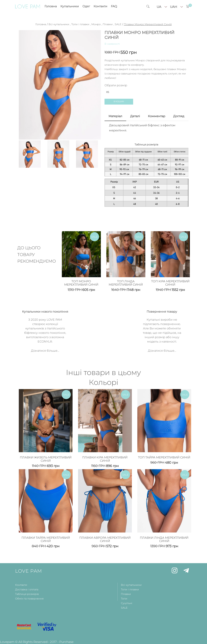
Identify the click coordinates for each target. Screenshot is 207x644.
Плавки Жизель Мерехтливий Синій (46, 459)
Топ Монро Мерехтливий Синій (81, 283)
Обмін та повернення (29, 599)
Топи (124, 599)
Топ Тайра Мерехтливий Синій (164, 457)
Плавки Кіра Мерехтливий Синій (105, 459)
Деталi (135, 116)
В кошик (119, 102)
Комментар (157, 116)
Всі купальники (59, 24)
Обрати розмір (116, 85)
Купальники (70, 6)
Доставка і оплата (27, 589)
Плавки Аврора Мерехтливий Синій (105, 539)
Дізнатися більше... (45, 351)
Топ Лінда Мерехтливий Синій (126, 283)
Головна (51, 6)
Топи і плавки (80, 24)
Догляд (179, 116)
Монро (96, 24)
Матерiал (115, 116)
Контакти (100, 6)
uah (174, 7)
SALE (118, 24)
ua (159, 7)
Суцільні (127, 603)
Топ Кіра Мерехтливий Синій (170, 283)
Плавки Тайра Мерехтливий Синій (46, 539)
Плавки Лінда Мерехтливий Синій (164, 539)
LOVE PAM (29, 571)
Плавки (108, 24)
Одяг (86, 6)
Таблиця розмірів (27, 594)
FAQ (114, 6)
